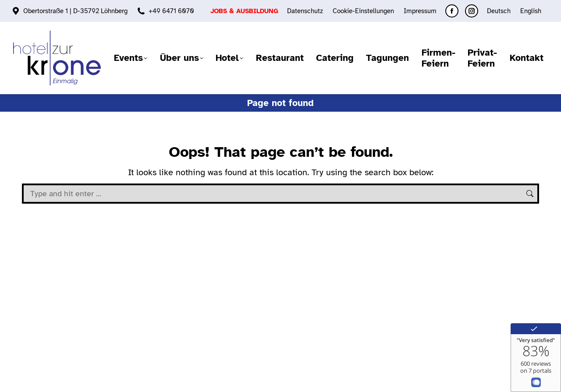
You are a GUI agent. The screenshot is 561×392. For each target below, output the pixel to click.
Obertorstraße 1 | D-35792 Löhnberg (75, 11)
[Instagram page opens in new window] (472, 11)
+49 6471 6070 (171, 11)
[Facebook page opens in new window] (452, 11)
